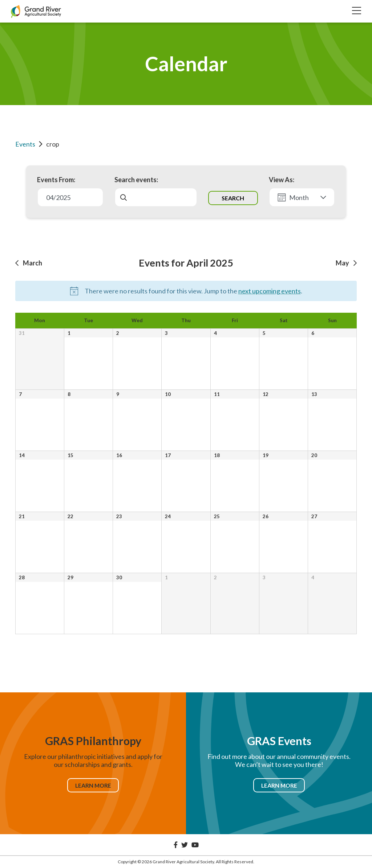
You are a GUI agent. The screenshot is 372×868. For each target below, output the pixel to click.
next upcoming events (270, 291)
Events (25, 144)
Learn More (93, 785)
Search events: (136, 180)
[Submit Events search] (233, 198)
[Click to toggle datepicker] (70, 197)
